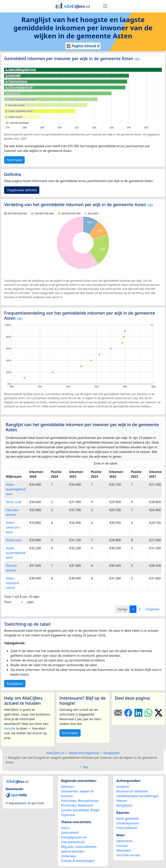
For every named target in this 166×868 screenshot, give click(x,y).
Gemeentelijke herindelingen (138, 796)
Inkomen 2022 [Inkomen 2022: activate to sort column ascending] (116, 474)
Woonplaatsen (88, 801)
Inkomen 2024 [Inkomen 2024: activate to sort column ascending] (36, 474)
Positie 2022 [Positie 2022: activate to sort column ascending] (136, 474)
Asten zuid (14, 502)
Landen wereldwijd (75, 810)
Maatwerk (124, 850)
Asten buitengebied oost (16, 489)
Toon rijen (19, 602)
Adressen (68, 787)
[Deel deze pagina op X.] (159, 713)
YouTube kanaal (128, 855)
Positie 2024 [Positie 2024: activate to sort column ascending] (56, 474)
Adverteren (125, 841)
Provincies (69, 805)
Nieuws (122, 801)
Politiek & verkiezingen (78, 861)
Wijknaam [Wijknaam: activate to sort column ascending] (14, 476)
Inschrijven (70, 733)
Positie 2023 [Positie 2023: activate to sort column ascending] (96, 474)
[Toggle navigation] (105, 6)
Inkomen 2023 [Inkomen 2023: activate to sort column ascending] (76, 474)
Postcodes (69, 801)
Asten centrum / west (13, 527)
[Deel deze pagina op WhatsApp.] (149, 713)
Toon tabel (14, 160)
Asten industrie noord (12, 583)
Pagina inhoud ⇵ (83, 46)
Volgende (152, 609)
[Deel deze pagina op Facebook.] (128, 713)
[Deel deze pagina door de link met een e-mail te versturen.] (118, 713)
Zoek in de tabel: (128, 463)
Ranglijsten (15, 684)
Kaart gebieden (128, 818)
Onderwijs (69, 856)
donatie (10, 728)
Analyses (123, 787)
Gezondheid (70, 833)
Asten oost (14, 540)
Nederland (85, 805)
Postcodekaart (127, 828)
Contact (122, 846)
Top (85, 767)
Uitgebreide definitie (22, 190)
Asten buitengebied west (16, 553)
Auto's (66, 828)
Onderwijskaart (128, 823)
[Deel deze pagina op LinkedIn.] (138, 713)
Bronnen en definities (132, 791)
